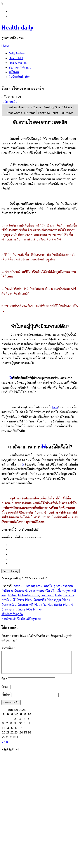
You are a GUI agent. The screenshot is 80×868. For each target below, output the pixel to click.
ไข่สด (66, 605)
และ (4, 595)
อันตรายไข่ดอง (23, 591)
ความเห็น (8, 648)
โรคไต (58, 595)
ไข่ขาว (20, 600)
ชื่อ (4, 683)
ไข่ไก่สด (38, 609)
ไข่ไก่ (55, 407)
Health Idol (16, 58)
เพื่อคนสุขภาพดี (66, 591)
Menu (5, 46)
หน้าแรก (14, 72)
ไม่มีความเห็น (9, 102)
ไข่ (11, 378)
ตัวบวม (18, 586)
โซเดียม (12, 595)
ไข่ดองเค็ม (40, 605)
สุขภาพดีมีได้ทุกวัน (20, 67)
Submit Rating (11, 571)
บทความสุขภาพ (33, 586)
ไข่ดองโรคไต (55, 605)
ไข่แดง (21, 609)
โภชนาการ (47, 595)
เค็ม (53, 591)
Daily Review (17, 53)
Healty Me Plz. (18, 63)
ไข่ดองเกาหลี (25, 605)
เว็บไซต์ (6, 699)
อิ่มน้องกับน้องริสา (20, 77)
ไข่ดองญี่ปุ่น (54, 600)
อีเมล (6, 691)
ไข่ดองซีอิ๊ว (40, 600)
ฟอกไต (48, 586)
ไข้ (14, 600)
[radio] (44, 545)
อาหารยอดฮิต (41, 591)
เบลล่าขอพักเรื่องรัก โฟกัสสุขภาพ (21, 619)
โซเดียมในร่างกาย (29, 595)
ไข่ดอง (29, 600)
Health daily (17, 27)
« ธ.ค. (5, 746)
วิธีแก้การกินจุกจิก (12, 614)
